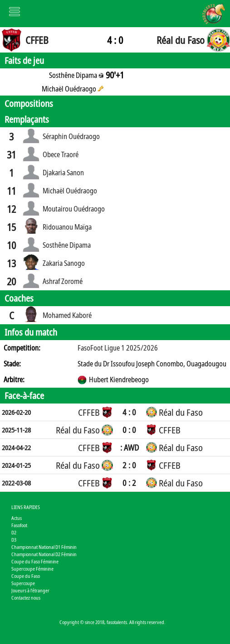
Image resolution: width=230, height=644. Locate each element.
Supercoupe (23, 583)
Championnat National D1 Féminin (44, 547)
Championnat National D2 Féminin (44, 554)
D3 (14, 540)
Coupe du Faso (26, 576)
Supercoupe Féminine (32, 569)
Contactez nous (26, 598)
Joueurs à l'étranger (30, 590)
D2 (14, 532)
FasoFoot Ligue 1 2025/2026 (118, 348)
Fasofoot (19, 525)
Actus (17, 518)
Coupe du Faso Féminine (35, 561)
